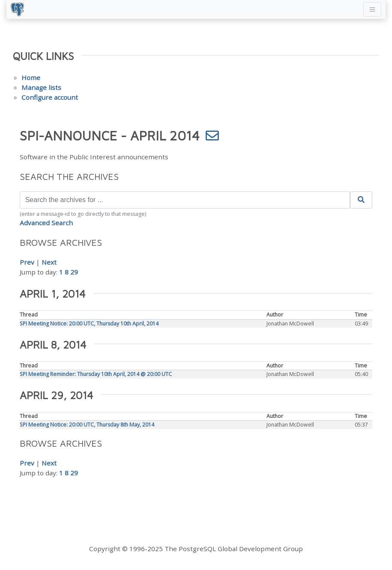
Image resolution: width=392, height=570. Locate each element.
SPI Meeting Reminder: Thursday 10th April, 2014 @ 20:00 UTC (96, 374)
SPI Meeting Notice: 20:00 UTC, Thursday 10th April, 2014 (89, 324)
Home (31, 78)
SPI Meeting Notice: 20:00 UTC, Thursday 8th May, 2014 (87, 425)
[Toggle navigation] (372, 9)
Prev (27, 262)
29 (74, 272)
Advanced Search (46, 223)
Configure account (50, 97)
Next (49, 262)
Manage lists (41, 87)
